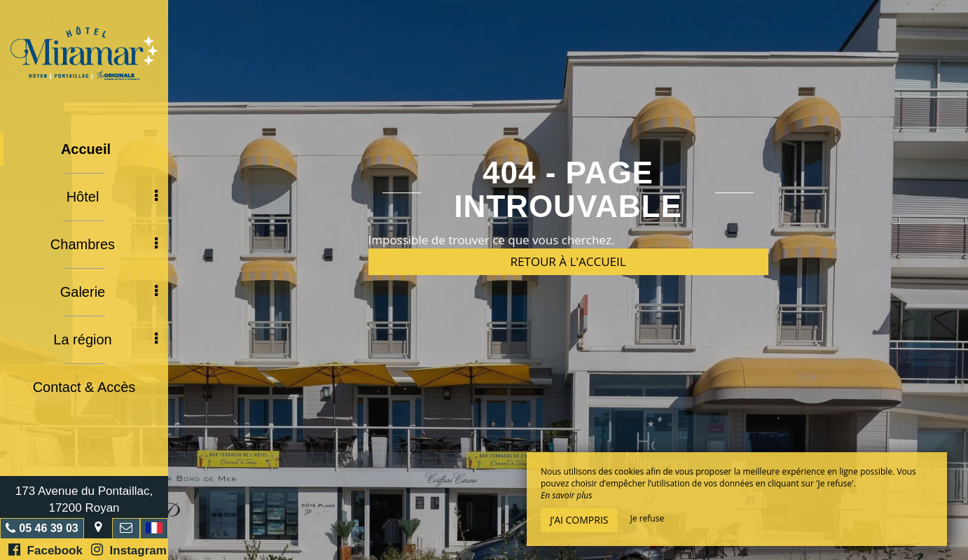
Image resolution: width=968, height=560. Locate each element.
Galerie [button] (109, 292)
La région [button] (105, 339)
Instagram (129, 550)
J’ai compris (579, 520)
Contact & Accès (84, 387)
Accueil (86, 149)
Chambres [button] (104, 244)
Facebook (46, 550)
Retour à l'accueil (568, 261)
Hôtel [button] (112, 197)
